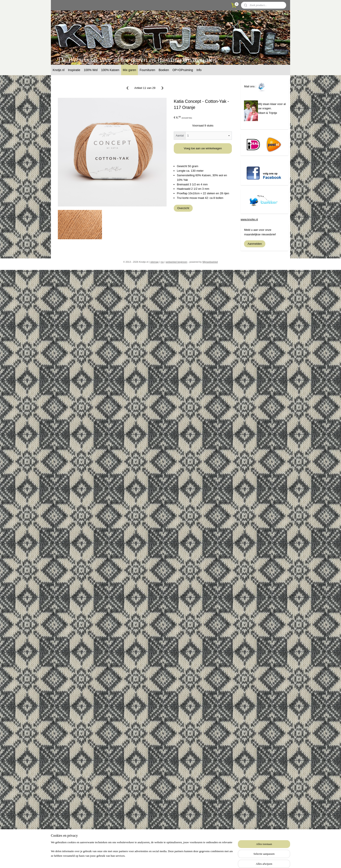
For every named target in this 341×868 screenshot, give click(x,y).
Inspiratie (74, 70)
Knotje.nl (59, 70)
